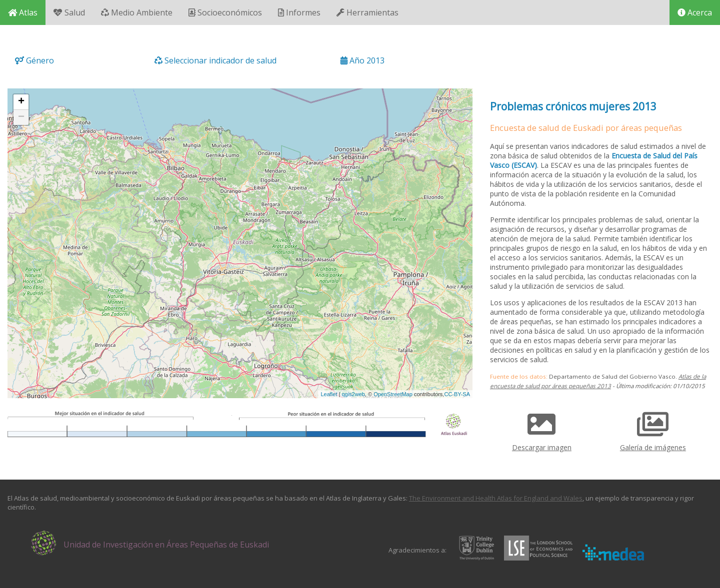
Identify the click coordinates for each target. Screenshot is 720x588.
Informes (299, 12)
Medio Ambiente (137, 12)
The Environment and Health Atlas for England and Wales (496, 498)
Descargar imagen (542, 428)
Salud (69, 12)
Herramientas (367, 12)
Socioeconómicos (225, 12)
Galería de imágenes (653, 428)
